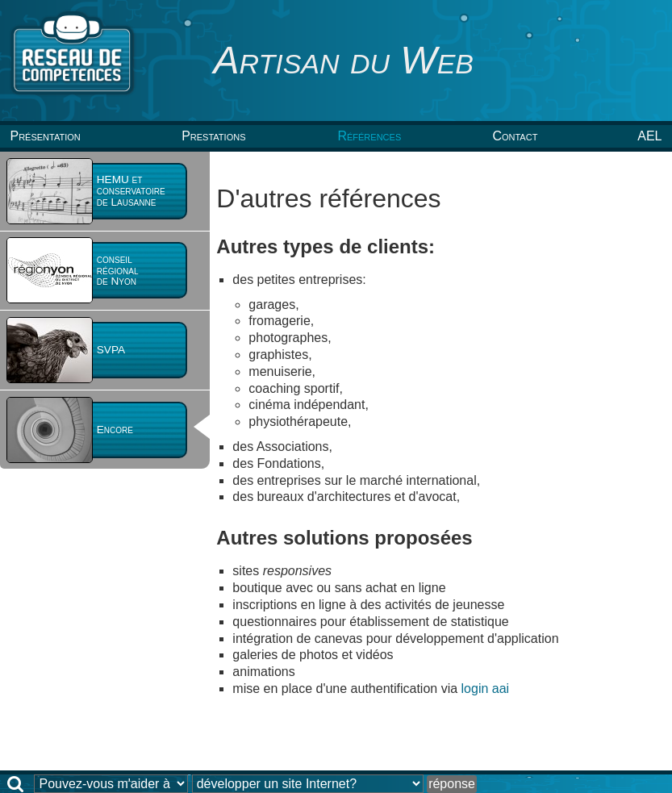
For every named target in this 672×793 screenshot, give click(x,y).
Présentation (45, 136)
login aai (486, 689)
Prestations (213, 136)
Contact (515, 136)
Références (369, 136)
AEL (649, 136)
